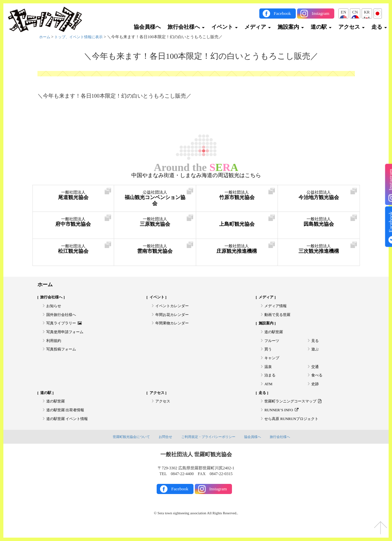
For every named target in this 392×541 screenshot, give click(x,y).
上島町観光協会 (237, 223)
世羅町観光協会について (126, 447)
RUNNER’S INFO (283, 419)
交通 (315, 372)
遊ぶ (315, 354)
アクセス (351, 27)
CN (355, 12)
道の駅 (321, 27)
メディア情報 (277, 307)
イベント (225, 27)
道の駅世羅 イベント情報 (69, 428)
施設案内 (291, 27)
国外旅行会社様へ (62, 316)
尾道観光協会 (73, 196)
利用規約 (54, 344)
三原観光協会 (155, 223)
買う (268, 354)
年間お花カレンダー (174, 316)
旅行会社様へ (186, 27)
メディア (258, 27)
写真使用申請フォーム (67, 335)
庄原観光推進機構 (237, 250)
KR (367, 12)
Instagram (320, 13)
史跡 (315, 391)
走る (379, 27)
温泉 (268, 372)
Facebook (282, 13)
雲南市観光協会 (155, 250)
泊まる (270, 382)
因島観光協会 (319, 223)
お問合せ (163, 447)
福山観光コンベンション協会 (155, 200)
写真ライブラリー (66, 326)
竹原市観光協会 (237, 196)
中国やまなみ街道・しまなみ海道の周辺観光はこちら (196, 175)
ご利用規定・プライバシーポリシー (209, 447)
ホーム (45, 37)
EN (343, 12)
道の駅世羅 (275, 335)
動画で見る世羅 (279, 316)
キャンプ (272, 363)
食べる (317, 382)
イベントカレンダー (174, 307)
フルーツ (272, 344)
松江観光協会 (73, 250)
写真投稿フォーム (62, 354)
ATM (269, 391)
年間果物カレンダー (174, 326)
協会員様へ (147, 27)
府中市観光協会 (73, 223)
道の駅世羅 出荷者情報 (67, 419)
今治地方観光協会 (319, 196)
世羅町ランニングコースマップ (295, 410)
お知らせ (54, 307)
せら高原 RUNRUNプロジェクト (294, 428)
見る (315, 344)
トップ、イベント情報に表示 (82, 37)
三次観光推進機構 (319, 250)
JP (378, 12)
